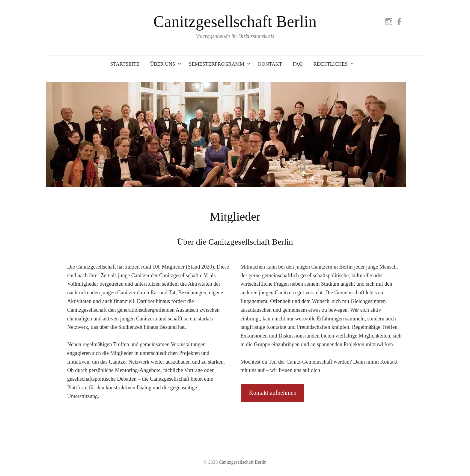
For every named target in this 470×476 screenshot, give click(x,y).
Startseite (125, 64)
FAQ (298, 64)
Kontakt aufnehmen (273, 393)
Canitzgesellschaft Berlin (235, 22)
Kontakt (270, 64)
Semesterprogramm (217, 64)
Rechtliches (331, 64)
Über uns (163, 64)
